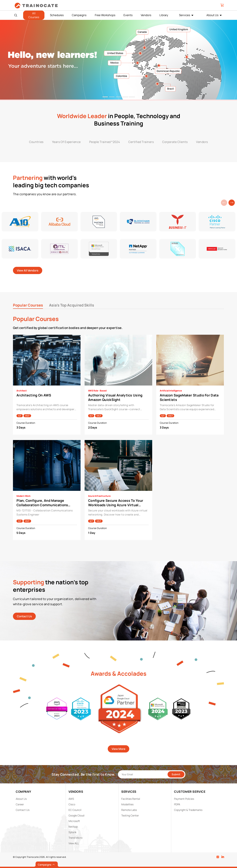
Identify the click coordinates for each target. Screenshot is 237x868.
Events (128, 15)
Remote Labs (129, 810)
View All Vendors (28, 270)
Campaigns (79, 15)
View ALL (74, 843)
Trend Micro (75, 838)
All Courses (34, 15)
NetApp (73, 827)
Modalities (127, 804)
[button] (232, 203)
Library (164, 15)
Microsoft (74, 821)
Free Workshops (105, 15)
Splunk (72, 832)
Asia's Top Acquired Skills (72, 305)
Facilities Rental (131, 799)
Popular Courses (28, 305)
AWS (71, 799)
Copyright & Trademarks (188, 810)
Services (185, 15)
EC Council (75, 810)
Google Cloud (76, 815)
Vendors (146, 15)
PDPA (177, 804)
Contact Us (24, 616)
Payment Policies (184, 799)
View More (118, 749)
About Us (212, 15)
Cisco (72, 804)
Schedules (57, 15)
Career (20, 804)
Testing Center (130, 815)
